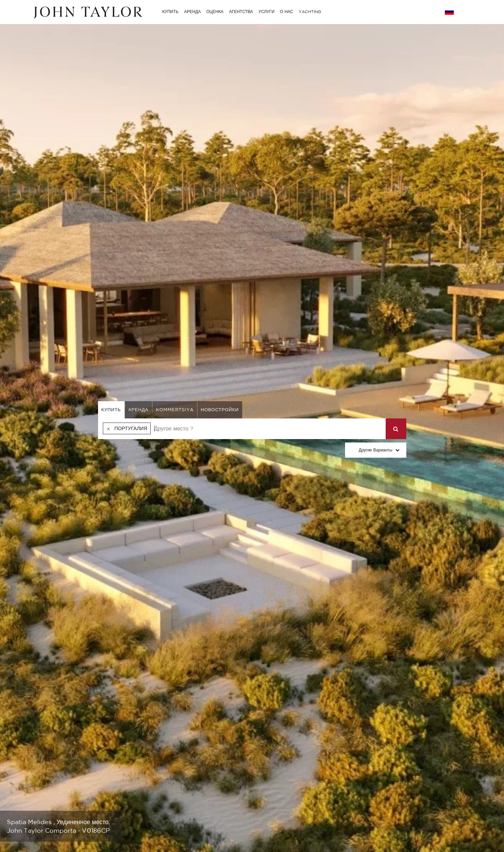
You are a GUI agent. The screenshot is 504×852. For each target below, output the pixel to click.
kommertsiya (175, 410)
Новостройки (220, 410)
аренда (138, 410)
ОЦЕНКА (215, 12)
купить (111, 410)
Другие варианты (376, 450)
